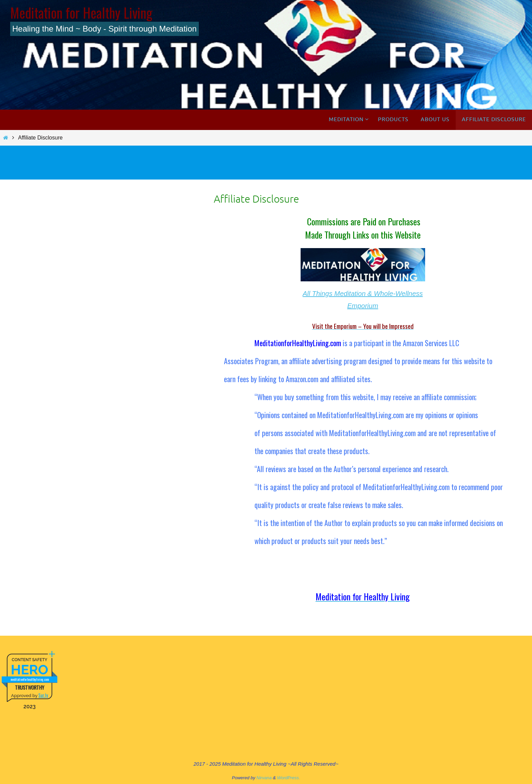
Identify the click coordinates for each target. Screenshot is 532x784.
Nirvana (264, 778)
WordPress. (289, 778)
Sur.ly (43, 695)
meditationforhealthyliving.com (30, 679)
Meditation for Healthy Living (81, 13)
